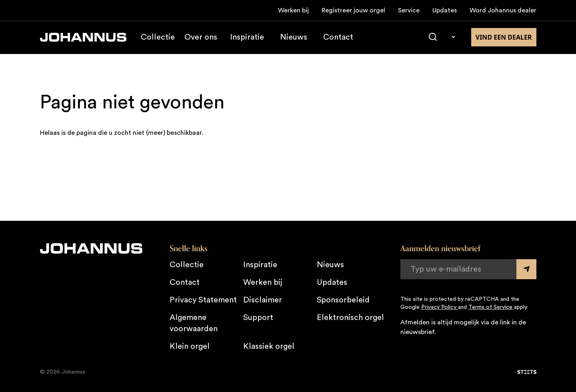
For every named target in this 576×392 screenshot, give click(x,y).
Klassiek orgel (269, 346)
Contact (338, 38)
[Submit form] (526, 269)
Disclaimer (263, 300)
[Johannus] (83, 38)
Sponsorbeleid (343, 300)
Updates (445, 10)
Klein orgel (190, 346)
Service (409, 10)
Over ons (201, 38)
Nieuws (294, 38)
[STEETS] (527, 372)
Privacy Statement (203, 300)
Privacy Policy (440, 307)
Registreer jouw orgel (353, 10)
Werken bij (293, 10)
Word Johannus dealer (503, 10)
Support (258, 318)
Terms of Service (491, 307)
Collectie (158, 38)
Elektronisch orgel (350, 318)
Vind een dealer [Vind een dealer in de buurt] (504, 38)
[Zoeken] (433, 38)
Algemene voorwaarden (194, 323)
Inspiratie (247, 38)
